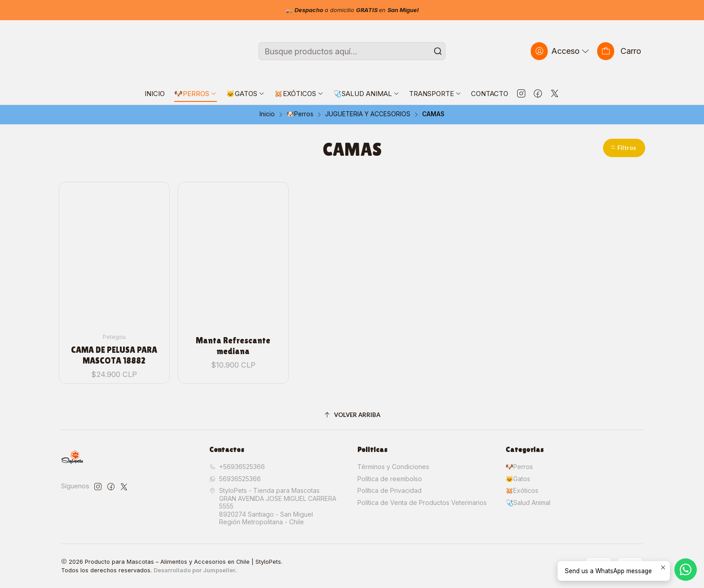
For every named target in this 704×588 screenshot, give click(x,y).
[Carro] (619, 51)
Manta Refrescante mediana (233, 346)
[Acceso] (561, 51)
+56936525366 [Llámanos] (237, 467)
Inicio (267, 114)
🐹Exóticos (522, 490)
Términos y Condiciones (393, 467)
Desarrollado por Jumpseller (194, 570)
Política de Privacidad (389, 490)
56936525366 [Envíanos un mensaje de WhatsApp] (235, 479)
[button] (624, 148)
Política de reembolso (390, 479)
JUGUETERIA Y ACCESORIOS (368, 114)
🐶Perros (300, 114)
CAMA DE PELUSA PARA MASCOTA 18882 (114, 355)
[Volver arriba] (352, 415)
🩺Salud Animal (528, 502)
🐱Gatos (518, 479)
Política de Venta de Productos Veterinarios (422, 502)
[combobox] (352, 51)
